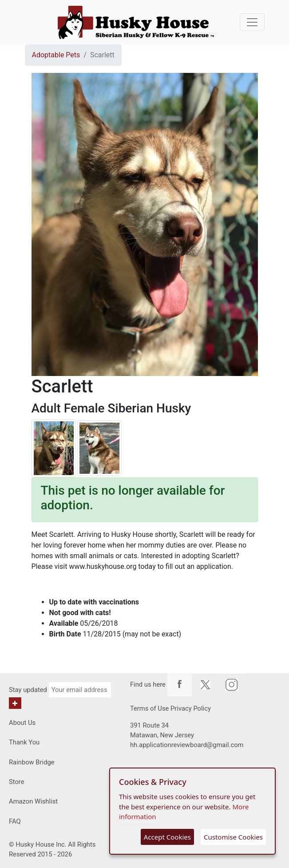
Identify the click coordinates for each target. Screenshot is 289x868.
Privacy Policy (191, 708)
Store (17, 782)
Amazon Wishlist (33, 801)
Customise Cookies (233, 837)
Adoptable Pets (56, 55)
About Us (22, 723)
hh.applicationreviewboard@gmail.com (187, 745)
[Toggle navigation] (252, 22)
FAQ (15, 821)
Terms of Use (149, 708)
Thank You (24, 742)
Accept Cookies (167, 837)
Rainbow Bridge (32, 762)
